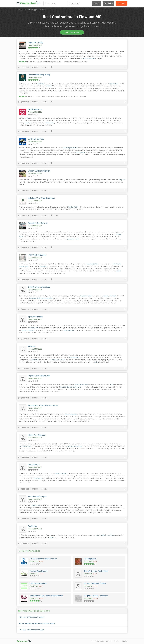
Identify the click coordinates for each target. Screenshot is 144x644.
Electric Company (61, 474)
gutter (51, 537)
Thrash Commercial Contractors (43, 559)
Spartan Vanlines (35, 317)
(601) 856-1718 (24, 67)
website (35, 67)
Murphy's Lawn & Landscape (96, 596)
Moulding (41, 84)
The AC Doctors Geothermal (96, 571)
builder (118, 271)
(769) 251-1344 (24, 398)
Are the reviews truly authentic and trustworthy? (37, 623)
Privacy (116, 641)
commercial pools (25, 446)
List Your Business (97, 641)
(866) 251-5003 (24, 339)
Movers (27, 118)
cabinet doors (114, 84)
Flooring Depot (90, 559)
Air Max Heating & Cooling (95, 583)
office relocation (69, 330)
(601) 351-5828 (24, 368)
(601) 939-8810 (24, 191)
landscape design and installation (41, 298)
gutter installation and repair (105, 535)
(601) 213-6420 (24, 544)
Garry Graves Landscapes (39, 287)
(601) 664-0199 (24, 519)
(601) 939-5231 (24, 428)
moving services (33, 328)
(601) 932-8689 (24, 280)
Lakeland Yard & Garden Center (42, 198)
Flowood (42, 10)
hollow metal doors (81, 385)
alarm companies (71, 414)
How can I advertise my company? (32, 630)
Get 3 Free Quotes (72, 32)
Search (97, 3)
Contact (125, 641)
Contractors (21, 10)
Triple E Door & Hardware (39, 376)
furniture (28, 123)
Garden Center (73, 207)
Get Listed (121, 3)
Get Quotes (108, 3)
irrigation (122, 180)
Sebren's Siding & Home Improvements (46, 596)
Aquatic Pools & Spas (37, 497)
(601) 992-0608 (24, 457)
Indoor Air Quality (36, 43)
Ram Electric (34, 465)
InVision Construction (39, 571)
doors (112, 385)
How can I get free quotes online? (32, 617)
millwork (49, 86)
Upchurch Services (36, 139)
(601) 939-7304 (24, 216)
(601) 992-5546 (24, 102)
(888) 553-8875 (24, 248)
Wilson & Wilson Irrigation (39, 171)
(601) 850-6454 (24, 132)
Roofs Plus (33, 526)
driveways (35, 360)
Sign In (109, 641)
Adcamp (32, 346)
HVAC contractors (89, 58)
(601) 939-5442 (24, 309)
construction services (58, 360)
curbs (96, 362)
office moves (50, 123)
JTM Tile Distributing (37, 255)
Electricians (38, 478)
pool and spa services (75, 446)
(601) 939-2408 (24, 164)
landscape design (86, 296)
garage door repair (73, 239)
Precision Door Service (38, 223)
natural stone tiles (92, 264)
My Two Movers (35, 109)
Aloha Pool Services (37, 435)
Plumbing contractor (70, 148)
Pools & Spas (35, 505)
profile (44, 67)
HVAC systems (80, 152)
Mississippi (32, 10)
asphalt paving (74, 357)
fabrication (43, 266)
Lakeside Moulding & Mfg (39, 75)
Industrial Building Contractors (70, 387)
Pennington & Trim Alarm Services (43, 405)
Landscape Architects (109, 296)
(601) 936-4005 (24, 489)
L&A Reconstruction (38, 583)
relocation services (28, 330)
